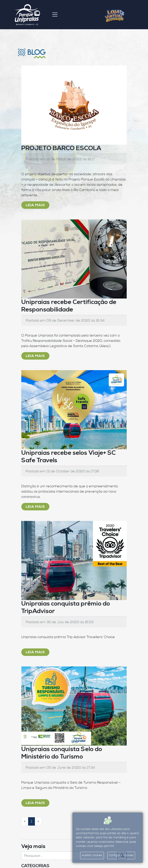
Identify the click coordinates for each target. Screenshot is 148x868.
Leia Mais (35, 205)
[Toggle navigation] (55, 15)
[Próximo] (38, 821)
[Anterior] (25, 821)
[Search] (69, 856)
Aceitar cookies (92, 855)
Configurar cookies (121, 855)
